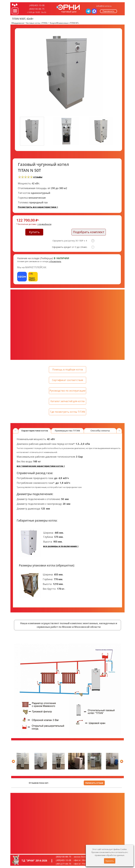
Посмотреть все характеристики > (38, 207)
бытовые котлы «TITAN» (37, 23)
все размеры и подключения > (61, 546)
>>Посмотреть (55, 261)
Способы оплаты (100, 431)
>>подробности (44, 224)
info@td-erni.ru (104, 6)
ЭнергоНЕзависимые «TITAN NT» (64, 23)
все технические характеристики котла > (41, 466)
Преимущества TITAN (67, 431)
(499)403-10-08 (37, 5)
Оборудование (18, 23)
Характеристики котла (35, 431)
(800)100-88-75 (37, 9)
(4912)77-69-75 (63, 864)
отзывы (38, 177)
